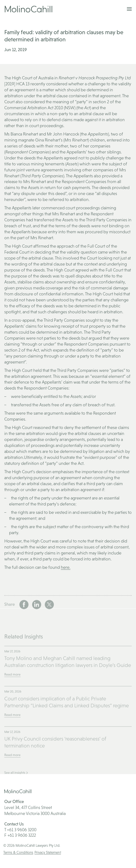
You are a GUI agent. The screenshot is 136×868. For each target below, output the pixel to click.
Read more (12, 685)
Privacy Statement (48, 852)
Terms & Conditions (18, 852)
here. (66, 567)
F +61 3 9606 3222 (20, 835)
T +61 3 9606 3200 (20, 830)
